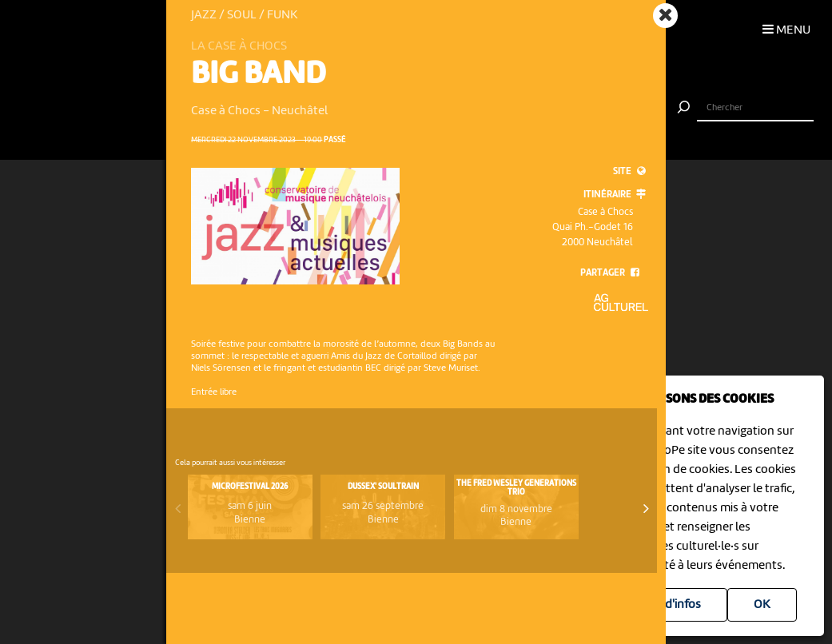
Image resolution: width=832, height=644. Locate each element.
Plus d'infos (670, 605)
